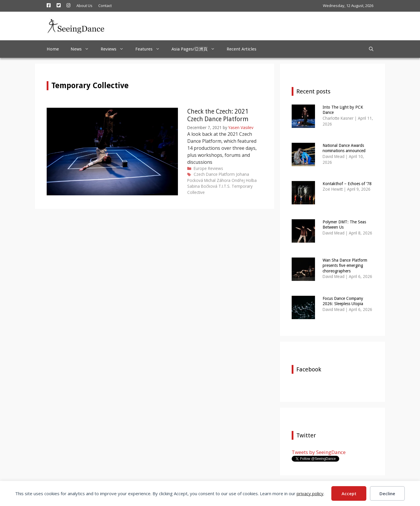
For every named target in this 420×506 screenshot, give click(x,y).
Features (150, 49)
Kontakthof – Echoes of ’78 (347, 184)
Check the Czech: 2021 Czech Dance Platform (218, 115)
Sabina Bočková (202, 186)
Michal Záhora (217, 180)
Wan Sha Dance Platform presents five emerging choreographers (345, 265)
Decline (387, 493)
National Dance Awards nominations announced (344, 148)
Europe (200, 168)
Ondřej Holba (244, 180)
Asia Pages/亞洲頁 (196, 49)
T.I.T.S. (224, 186)
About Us (84, 6)
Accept (349, 493)
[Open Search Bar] (371, 49)
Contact (105, 6)
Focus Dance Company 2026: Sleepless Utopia (343, 301)
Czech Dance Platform (214, 174)
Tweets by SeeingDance (319, 452)
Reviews (115, 49)
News (83, 49)
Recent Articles (242, 49)
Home (53, 49)
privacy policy (310, 493)
